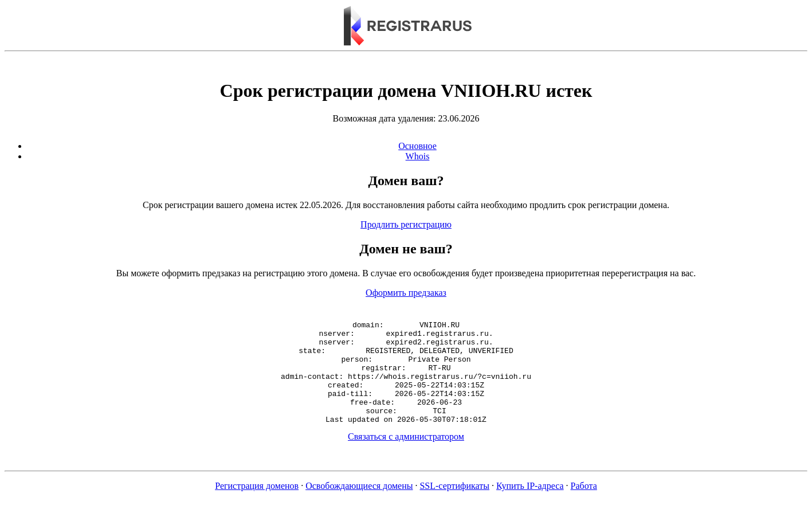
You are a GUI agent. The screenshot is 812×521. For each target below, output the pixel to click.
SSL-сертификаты (454, 506)
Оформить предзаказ (406, 293)
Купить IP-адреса (530, 506)
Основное (417, 146)
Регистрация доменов (257, 506)
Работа (584, 506)
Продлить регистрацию (406, 224)
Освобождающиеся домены (359, 506)
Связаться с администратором (406, 457)
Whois (418, 156)
